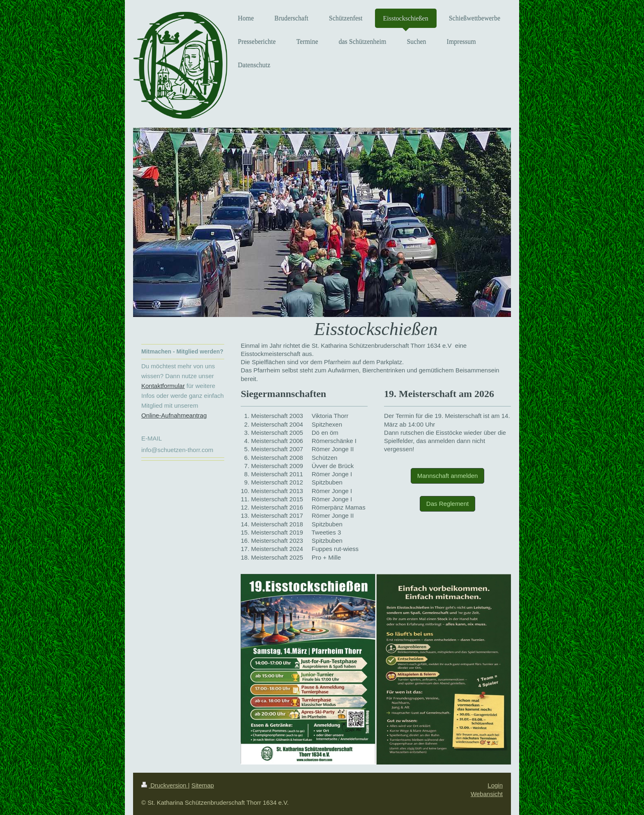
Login (495, 785)
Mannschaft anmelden (448, 476)
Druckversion (165, 785)
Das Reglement (447, 504)
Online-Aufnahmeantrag (174, 415)
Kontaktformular (163, 386)
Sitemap (203, 785)
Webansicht (487, 794)
